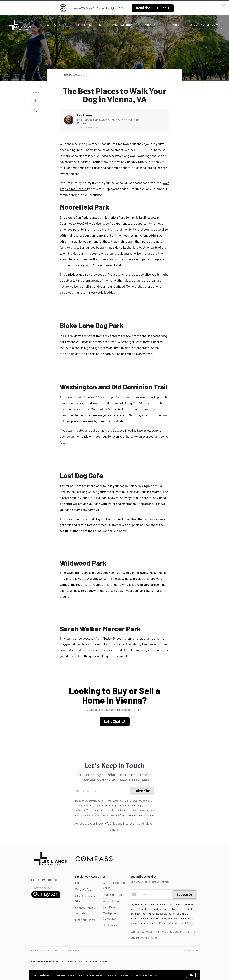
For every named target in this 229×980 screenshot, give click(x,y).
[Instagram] (55, 880)
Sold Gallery (111, 925)
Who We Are (56, 25)
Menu (174, 25)
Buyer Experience (123, 25)
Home (79, 882)
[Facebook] (33, 880)
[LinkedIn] (44, 880)
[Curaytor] (46, 897)
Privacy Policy (191, 951)
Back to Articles (73, 75)
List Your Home (85, 920)
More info (157, 975)
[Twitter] (38, 880)
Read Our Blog (112, 894)
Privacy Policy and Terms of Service (137, 815)
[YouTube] (50, 880)
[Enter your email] (104, 791)
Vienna (150, 25)
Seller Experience (87, 25)
